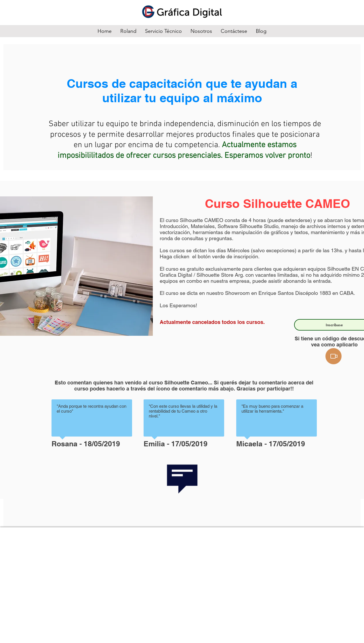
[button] (333, 356)
